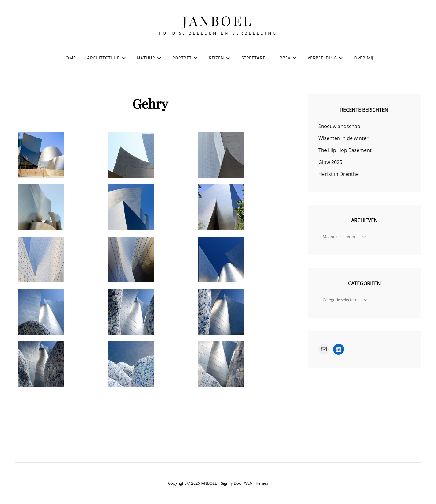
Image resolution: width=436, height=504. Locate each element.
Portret (182, 58)
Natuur (146, 58)
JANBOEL (218, 20)
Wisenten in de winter (343, 138)
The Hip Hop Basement (345, 150)
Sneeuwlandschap (339, 126)
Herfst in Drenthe (339, 174)
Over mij (364, 58)
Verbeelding (322, 58)
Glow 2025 (330, 162)
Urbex (283, 58)
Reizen (217, 58)
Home (69, 58)
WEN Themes (256, 483)
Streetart (253, 58)
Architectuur (103, 58)
